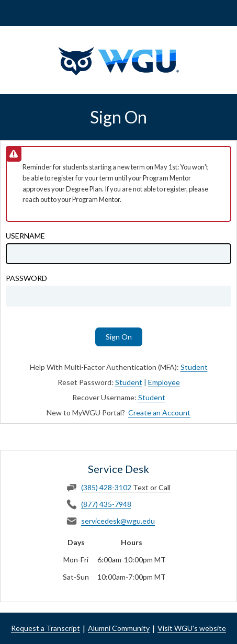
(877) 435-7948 (106, 504)
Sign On (119, 337)
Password (26, 278)
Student (194, 367)
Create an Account (159, 413)
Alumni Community (119, 628)
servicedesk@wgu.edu (118, 521)
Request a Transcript (46, 628)
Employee (164, 382)
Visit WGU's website (192, 628)
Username (25, 236)
